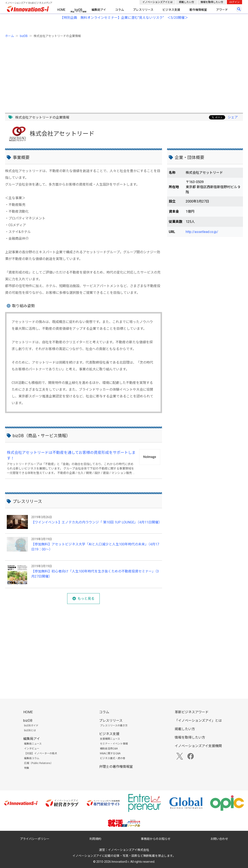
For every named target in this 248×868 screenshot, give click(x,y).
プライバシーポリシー (35, 839)
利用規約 (95, 839)
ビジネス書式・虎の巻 (113, 758)
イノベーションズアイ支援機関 (198, 746)
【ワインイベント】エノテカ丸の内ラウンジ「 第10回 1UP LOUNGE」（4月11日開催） (96, 522)
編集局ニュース (33, 744)
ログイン (234, 2)
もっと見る (86, 599)
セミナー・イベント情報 (114, 744)
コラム (120, 10)
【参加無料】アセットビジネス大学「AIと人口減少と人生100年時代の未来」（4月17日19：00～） (95, 547)
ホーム (10, 36)
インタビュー (32, 749)
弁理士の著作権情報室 (116, 767)
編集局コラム (32, 758)
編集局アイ (99, 10)
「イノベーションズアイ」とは (198, 721)
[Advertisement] (124, 73)
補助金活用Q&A (109, 749)
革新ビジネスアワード (192, 712)
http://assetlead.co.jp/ (202, 232)
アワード (222, 10)
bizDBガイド (31, 726)
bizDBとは (30, 730)
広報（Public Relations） (39, 763)
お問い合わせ (219, 839)
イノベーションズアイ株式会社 (129, 850)
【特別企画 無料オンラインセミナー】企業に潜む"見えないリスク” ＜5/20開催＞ (124, 18)
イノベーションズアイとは (157, 2)
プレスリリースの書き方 (114, 726)
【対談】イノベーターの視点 (41, 753)
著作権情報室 (198, 10)
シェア (233, 117)
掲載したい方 (187, 2)
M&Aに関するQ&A (110, 753)
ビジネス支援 (171, 10)
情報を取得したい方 (212, 2)
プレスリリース (143, 10)
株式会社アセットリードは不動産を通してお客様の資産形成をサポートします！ (71, 455)
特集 (27, 768)
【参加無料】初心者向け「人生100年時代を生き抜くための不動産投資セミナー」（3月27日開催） (95, 574)
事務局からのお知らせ (156, 839)
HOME (61, 10)
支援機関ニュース (110, 739)
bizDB (78, 10)
